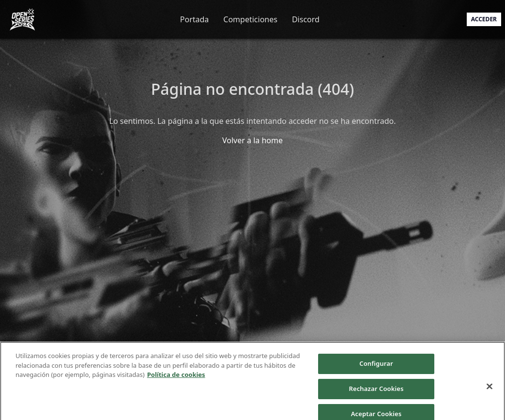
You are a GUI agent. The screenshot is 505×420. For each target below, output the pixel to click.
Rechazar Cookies (376, 393)
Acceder (484, 19)
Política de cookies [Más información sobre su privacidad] (176, 380)
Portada (195, 19)
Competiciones (250, 19)
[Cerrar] (490, 391)
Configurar (376, 369)
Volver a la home (252, 140)
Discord (306, 19)
